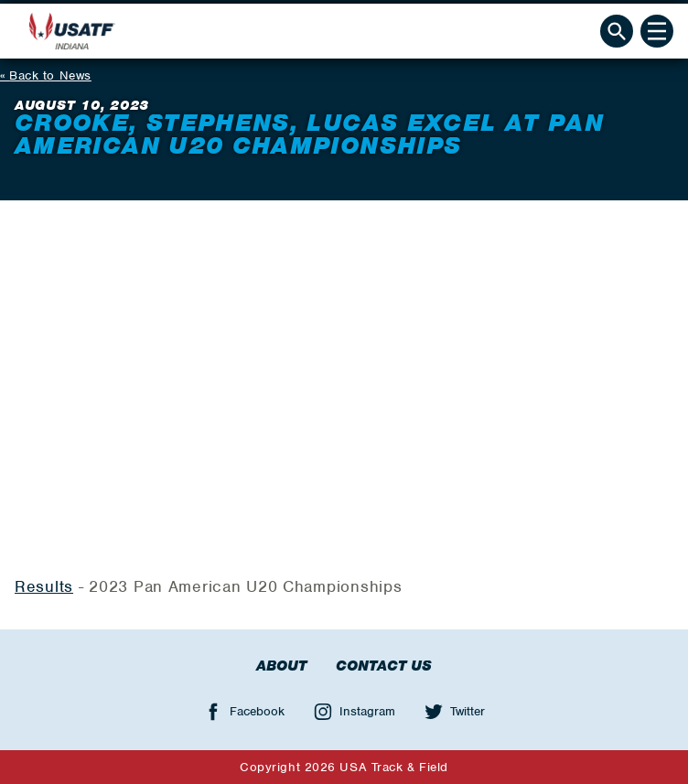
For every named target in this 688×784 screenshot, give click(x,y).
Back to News (50, 75)
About (281, 666)
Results (44, 586)
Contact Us (384, 666)
